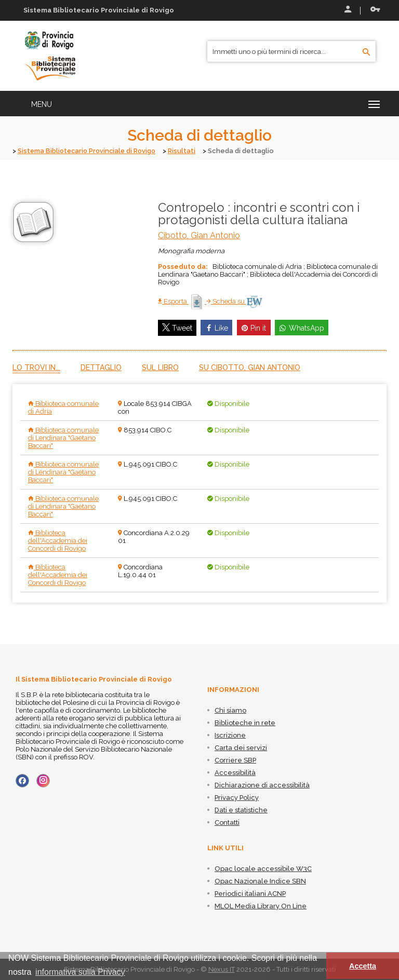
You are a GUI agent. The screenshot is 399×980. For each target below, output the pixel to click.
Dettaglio (101, 367)
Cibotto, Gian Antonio (199, 235)
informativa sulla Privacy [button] (80, 972)
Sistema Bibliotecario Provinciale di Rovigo (89, 151)
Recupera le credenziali (375, 9)
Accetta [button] (363, 966)
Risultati (187, 151)
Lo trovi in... (36, 367)
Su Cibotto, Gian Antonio (250, 367)
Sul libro (160, 367)
